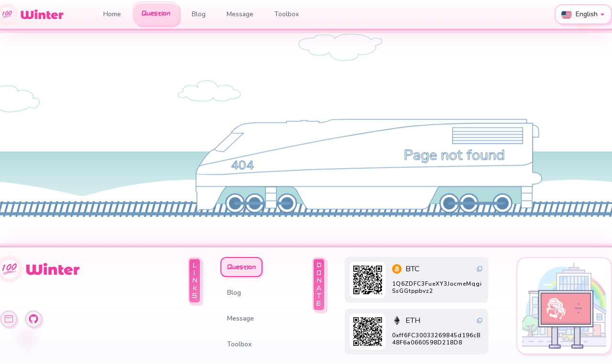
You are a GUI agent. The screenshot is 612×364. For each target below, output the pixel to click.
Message (240, 14)
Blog (199, 14)
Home (112, 14)
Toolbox (287, 14)
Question (156, 13)
